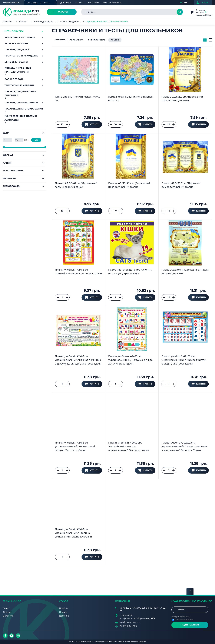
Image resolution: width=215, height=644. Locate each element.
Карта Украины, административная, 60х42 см (131, 99)
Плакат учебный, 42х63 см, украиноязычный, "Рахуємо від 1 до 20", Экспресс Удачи (130, 360)
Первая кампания (184, 620)
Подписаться (190, 625)
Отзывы (7, 612)
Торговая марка (13, 171)
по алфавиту (76, 40)
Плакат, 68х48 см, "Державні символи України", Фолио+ (185, 272)
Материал (9, 179)
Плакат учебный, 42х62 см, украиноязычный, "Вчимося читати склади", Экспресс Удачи (184, 360)
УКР (186, 3)
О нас (6, 608)
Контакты (94, 3)
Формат (8, 155)
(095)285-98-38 (144, 608)
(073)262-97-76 (128, 608)
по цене (115, 40)
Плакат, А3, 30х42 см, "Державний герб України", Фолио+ (76, 185)
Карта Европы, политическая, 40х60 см (78, 99)
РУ (181, 3)
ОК (36, 140)
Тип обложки (12, 186)
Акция (7, 163)
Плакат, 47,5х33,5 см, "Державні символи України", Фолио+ (181, 185)
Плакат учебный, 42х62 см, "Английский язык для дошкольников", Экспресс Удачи (129, 447)
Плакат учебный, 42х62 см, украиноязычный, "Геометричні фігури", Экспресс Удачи (75, 447)
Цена (6, 133)
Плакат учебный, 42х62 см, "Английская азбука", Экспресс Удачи (78, 272)
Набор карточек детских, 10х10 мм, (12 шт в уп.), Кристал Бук (130, 272)
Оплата (80, 3)
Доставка (66, 3)
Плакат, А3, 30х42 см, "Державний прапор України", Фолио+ (129, 185)
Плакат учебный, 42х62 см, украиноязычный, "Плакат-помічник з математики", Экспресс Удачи (185, 447)
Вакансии (8, 616)
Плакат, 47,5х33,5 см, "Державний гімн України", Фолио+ (182, 99)
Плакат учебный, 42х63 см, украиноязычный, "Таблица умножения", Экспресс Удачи (73, 533)
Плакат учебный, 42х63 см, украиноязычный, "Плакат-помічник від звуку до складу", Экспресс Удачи (78, 360)
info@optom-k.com (130, 622)
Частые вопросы (113, 3)
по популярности (97, 40)
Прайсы (64, 608)
